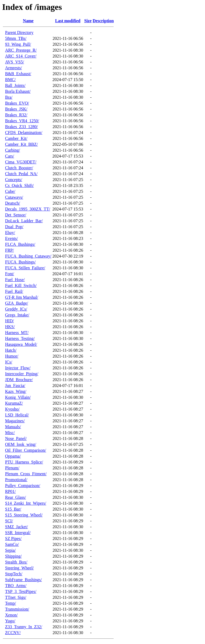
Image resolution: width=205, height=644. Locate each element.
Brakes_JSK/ (16, 109)
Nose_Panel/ (16, 438)
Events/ (11, 238)
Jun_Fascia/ (15, 386)
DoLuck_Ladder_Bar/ (24, 221)
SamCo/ (12, 544)
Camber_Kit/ (16, 138)
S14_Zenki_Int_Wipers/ (26, 503)
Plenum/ (12, 468)
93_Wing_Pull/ (18, 44)
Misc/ (10, 433)
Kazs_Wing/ (16, 391)
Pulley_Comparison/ (23, 486)
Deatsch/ (13, 203)
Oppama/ (13, 456)
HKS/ (10, 327)
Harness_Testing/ (20, 338)
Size (88, 21)
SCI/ (9, 521)
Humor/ (12, 356)
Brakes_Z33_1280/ (21, 127)
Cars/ (10, 156)
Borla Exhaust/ (18, 91)
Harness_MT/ (17, 333)
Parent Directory (19, 32)
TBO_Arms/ (16, 586)
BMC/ (10, 80)
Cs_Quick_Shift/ (19, 185)
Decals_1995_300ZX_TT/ (28, 209)
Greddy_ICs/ (16, 309)
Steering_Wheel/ (19, 568)
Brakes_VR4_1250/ (22, 121)
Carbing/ (13, 150)
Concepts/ (14, 180)
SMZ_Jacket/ (16, 527)
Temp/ (11, 603)
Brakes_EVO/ (17, 103)
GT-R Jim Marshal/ (22, 297)
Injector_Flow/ (18, 368)
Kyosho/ (12, 409)
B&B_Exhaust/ (18, 74)
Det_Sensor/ (16, 215)
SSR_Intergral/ (18, 533)
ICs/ (9, 362)
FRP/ (9, 250)
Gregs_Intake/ (17, 315)
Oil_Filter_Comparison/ (26, 450)
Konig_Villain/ (18, 397)
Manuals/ (13, 427)
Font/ (10, 274)
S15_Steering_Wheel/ (24, 515)
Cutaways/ (14, 197)
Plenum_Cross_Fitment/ (26, 474)
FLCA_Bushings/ (20, 244)
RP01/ (10, 491)
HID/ (9, 321)
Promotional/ (16, 480)
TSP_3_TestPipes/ (21, 591)
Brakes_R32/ (16, 115)
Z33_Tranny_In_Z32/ (24, 627)
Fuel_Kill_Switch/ (21, 285)
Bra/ (9, 97)
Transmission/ (17, 609)
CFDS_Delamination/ (24, 133)
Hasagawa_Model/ (21, 344)
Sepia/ (10, 550)
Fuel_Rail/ (14, 291)
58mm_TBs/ (16, 38)
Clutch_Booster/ (19, 168)
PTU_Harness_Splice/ (24, 462)
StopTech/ (14, 574)
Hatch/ (11, 350)
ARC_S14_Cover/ (21, 56)
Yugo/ (10, 621)
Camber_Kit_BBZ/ (21, 144)
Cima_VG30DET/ (21, 162)
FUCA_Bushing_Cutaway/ (28, 256)
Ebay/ (10, 233)
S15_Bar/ (13, 509)
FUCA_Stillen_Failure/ (25, 268)
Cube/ (10, 191)
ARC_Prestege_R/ (21, 50)
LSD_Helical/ (17, 415)
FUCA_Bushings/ (20, 262)
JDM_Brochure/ (19, 380)
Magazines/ (15, 421)
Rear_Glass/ (15, 497)
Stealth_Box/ (16, 562)
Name (28, 21)
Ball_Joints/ (15, 85)
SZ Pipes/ (13, 538)
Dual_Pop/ (14, 227)
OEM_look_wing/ (21, 444)
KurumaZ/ (14, 403)
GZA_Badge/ (17, 303)
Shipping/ (13, 556)
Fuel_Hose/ (15, 280)
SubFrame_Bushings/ (23, 580)
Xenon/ (11, 615)
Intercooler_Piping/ (22, 374)
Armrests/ (13, 68)
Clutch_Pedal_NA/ (21, 174)
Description (103, 21)
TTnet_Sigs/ (16, 597)
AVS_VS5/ (15, 62)
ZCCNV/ (13, 633)
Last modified (68, 21)
